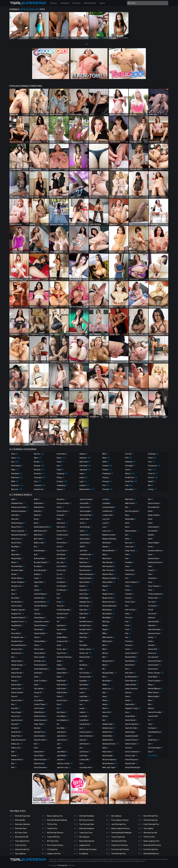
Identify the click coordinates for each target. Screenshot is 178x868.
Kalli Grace (85, 562)
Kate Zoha (85, 594)
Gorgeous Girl (63, 641)
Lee (82, 704)
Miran (106, 665)
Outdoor (107, 466)
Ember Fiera (63, 531)
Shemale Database (87, 816)
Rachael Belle (132, 657)
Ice (59, 708)
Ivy (58, 724)
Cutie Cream (40, 708)
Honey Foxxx (63, 700)
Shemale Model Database (57, 820)
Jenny (83, 523)
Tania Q (152, 570)
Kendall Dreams (87, 622)
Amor (15, 590)
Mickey (106, 625)
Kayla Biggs (85, 598)
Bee (14, 764)
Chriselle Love (40, 661)
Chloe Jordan (40, 657)
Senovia (129, 748)
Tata (151, 574)
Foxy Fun (61, 606)
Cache (38, 578)
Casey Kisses (40, 618)
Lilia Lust (84, 740)
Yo (151, 720)
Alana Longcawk (19, 531)
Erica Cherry (63, 551)
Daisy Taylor (40, 724)
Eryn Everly (62, 570)
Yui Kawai (153, 728)
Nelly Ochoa (108, 752)
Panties (107, 470)
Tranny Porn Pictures (120, 845)
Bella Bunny (39, 507)
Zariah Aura (154, 740)
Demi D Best (40, 756)
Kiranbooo (84, 665)
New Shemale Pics (151, 816)
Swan (151, 555)
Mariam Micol (109, 574)
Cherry (38, 645)
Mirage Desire (109, 661)
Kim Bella (84, 645)
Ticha (151, 590)
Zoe (151, 744)
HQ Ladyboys (84, 837)
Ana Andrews (18, 602)
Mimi (105, 645)
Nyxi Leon (130, 543)
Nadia (106, 685)
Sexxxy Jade (131, 756)
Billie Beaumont (41, 531)
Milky (105, 633)
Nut (128, 535)
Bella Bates (40, 503)
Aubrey (15, 681)
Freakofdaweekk (64, 610)
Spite (151, 539)
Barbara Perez (18, 760)
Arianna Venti (17, 649)
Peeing (106, 477)
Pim (127, 606)
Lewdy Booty (86, 724)
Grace (60, 645)
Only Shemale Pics (22, 849)
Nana (105, 696)
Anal (15, 454)
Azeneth (16, 724)
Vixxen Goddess (155, 681)
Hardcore (85, 458)
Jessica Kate (85, 539)
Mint (105, 657)
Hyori (60, 704)
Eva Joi (61, 574)
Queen (129, 649)
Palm (128, 555)
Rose (128, 669)
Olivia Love (130, 547)
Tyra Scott (153, 614)
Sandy (129, 700)
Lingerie (84, 485)
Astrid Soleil (17, 677)
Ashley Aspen (18, 661)
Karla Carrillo (86, 582)
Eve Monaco (63, 590)
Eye (59, 598)
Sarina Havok (131, 720)
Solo (129, 485)
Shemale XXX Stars (119, 841)
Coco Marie (39, 700)
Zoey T (152, 752)
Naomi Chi (107, 712)
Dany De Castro (41, 740)
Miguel (106, 629)
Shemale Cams (90, 3)
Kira (82, 661)
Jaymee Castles (86, 499)
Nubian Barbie (132, 531)
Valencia (152, 618)
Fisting (60, 477)
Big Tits (39, 454)
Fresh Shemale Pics (151, 824)
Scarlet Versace (132, 740)
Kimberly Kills (86, 657)
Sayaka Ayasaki (132, 736)
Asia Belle (16, 669)
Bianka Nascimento (43, 527)
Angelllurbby (17, 625)
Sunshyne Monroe (156, 551)
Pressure (129, 641)
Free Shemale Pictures (120, 849)
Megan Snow (109, 598)
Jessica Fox (85, 535)
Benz (37, 523)
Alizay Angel (17, 558)
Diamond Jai (40, 764)
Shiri (151, 499)
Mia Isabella (109, 614)
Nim (128, 507)
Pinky (128, 614)
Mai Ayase (107, 543)
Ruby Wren (130, 673)
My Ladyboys (116, 816)
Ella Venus (62, 527)
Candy (38, 590)
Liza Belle (107, 503)
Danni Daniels (40, 736)
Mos (105, 677)
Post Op (129, 454)
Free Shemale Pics (151, 849)
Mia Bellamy (108, 610)
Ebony (61, 458)
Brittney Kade (40, 558)
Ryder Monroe (132, 681)
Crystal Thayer (41, 704)
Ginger (60, 633)
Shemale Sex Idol (150, 833)
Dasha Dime (39, 752)
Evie (59, 594)
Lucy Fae (106, 519)
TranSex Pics (52, 828)
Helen (60, 677)
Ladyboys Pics (85, 845)
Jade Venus (63, 740)
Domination (62, 454)
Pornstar (107, 489)
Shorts (129, 470)
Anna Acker (17, 633)
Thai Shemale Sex (151, 820)
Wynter (151, 708)
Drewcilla (61, 515)
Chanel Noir (40, 629)
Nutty (128, 539)
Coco (37, 696)
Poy (128, 637)
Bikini (38, 458)
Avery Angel (17, 712)
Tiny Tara (153, 602)
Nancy (106, 700)
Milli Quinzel (108, 641)
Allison (15, 562)
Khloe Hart (85, 633)
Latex (83, 474)
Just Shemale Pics (119, 824)
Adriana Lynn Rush (20, 507)
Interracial (85, 466)
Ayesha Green (17, 720)
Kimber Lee (86, 653)
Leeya (83, 708)
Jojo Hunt (84, 551)
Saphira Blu (131, 704)
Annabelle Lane (18, 637)
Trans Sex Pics (21, 845)
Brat (36, 555)
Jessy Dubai (85, 543)
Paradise (130, 562)
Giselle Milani (62, 637)
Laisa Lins (84, 689)
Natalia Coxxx (109, 728)
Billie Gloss (39, 535)
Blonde (38, 462)
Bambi (15, 756)
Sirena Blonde (154, 507)
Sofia (151, 523)
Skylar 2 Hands (154, 515)
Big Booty (17, 485)
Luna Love (107, 531)
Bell (14, 767)
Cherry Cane (39, 649)
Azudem (15, 728)
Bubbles (38, 574)
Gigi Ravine (62, 625)
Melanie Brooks (110, 602)
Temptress (153, 578)
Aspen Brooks (18, 673)
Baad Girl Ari (17, 732)
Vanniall (152, 645)
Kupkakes (84, 681)
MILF (105, 454)
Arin (14, 657)
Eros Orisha (62, 566)
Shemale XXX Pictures (152, 845)
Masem (106, 586)
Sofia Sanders (154, 527)
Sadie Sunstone (132, 689)
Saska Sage (130, 732)
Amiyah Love (17, 586)
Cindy (37, 677)
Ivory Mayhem (63, 720)
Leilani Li (84, 712)
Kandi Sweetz (86, 570)
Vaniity (152, 637)
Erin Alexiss (62, 558)
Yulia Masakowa (155, 732)
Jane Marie (62, 752)
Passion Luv (130, 574)
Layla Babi (85, 696)
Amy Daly (16, 598)
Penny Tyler (131, 602)
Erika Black (62, 555)
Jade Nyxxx (62, 732)
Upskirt (152, 481)
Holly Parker (63, 689)
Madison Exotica (109, 535)
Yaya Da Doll (153, 716)
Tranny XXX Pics (53, 837)
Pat (128, 578)
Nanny (106, 704)
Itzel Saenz (62, 712)
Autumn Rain (18, 700)
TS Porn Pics (52, 824)
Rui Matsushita (132, 677)
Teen (151, 462)
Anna (15, 629)
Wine (151, 700)
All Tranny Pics (53, 841)
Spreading (131, 489)
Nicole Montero (110, 764)
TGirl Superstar (62, 865)
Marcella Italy (109, 562)
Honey (60, 696)
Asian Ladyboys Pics (151, 841)
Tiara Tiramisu (155, 586)
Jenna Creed (86, 507)
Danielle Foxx (40, 732)
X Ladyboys (84, 854)
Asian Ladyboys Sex (55, 816)
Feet (60, 466)
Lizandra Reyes (109, 507)
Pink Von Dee (131, 610)
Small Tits (131, 481)
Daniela (38, 728)
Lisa (82, 764)
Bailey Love (16, 748)
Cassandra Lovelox (42, 622)
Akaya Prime (17, 527)
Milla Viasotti (108, 637)
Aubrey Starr (17, 689)
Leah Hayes (85, 700)
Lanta (83, 693)
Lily (82, 748)
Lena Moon (84, 720)
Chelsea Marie (41, 641)
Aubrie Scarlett (18, 693)
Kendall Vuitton (86, 629)
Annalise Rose (17, 641)
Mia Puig (106, 622)
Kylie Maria (85, 685)
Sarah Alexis (131, 716)
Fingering (62, 474)
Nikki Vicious (131, 503)
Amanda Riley (18, 566)
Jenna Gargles (86, 511)
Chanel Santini (41, 633)
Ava (14, 704)
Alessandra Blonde (20, 535)
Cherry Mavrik (41, 653)
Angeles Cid (18, 614)
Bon (37, 547)
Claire (37, 685)
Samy (128, 696)
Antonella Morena (19, 645)
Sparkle (151, 535)
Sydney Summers (156, 562)
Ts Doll (151, 610)
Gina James (62, 629)
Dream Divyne (63, 511)
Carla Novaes (40, 598)
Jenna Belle (85, 503)
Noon (128, 527)
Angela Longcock (19, 610)
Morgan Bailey (110, 673)
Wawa (151, 685)
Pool (106, 485)
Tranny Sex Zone (86, 833)
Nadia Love (108, 689)
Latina (84, 477)
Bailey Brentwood (19, 740)
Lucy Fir (106, 523)
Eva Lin (61, 578)
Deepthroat (40, 489)
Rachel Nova (131, 661)
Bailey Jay (17, 744)
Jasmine (61, 760)
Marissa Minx (109, 582)
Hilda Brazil (62, 681)
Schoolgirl (130, 466)
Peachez (130, 594)
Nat (105, 720)
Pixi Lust (129, 618)
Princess (130, 645)
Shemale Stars (21, 828)
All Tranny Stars (21, 833)
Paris (128, 566)
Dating (102, 3)
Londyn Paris (108, 515)
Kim (82, 641)
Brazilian (39, 470)
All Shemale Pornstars (88, 849)
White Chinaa (154, 693)
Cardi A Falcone (41, 594)
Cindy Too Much (41, 681)
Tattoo (152, 458)
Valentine (153, 625)
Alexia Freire (17, 543)
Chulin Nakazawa (42, 669)
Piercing (107, 481)
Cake (37, 586)
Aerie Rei (15, 519)
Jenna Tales (85, 519)
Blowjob (39, 466)
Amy (14, 594)
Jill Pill (83, 547)
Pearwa (129, 598)
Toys (152, 470)
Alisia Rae (16, 555)
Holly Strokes (63, 693)
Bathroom (17, 477)
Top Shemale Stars (87, 824)
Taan (150, 566)
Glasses (84, 454)
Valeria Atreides (155, 629)
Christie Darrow (41, 665)
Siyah (151, 511)
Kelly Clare (85, 610)
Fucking (62, 481)
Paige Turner (131, 551)
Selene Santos (132, 744)
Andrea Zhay (17, 606)
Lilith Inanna (85, 744)
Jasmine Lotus (64, 767)
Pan (127, 558)
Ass (15, 462)
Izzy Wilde (62, 728)
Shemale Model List (151, 854)
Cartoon (38, 614)
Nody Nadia (131, 519)
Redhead (130, 462)
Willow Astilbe (154, 696)
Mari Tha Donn (109, 570)
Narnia (106, 716)
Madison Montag (110, 539)
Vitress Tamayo (156, 673)
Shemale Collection (22, 824)
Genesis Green (63, 614)
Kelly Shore (85, 614)
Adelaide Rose (18, 503)
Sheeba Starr (131, 764)
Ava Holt (16, 708)
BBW (15, 481)
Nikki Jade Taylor (110, 767)
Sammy (129, 693)
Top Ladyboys (20, 854)
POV (128, 458)
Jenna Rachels (86, 515)
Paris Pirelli (130, 570)
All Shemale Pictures (55, 833)
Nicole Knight (108, 756)
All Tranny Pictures (87, 820)
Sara (128, 712)
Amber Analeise (19, 582)
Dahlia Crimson (41, 716)
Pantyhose (108, 474)
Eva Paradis (62, 586)
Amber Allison (17, 578)
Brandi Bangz (40, 551)
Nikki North (130, 499)
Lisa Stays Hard (87, 767)
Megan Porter (109, 594)
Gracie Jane (63, 649)
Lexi (82, 728)
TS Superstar (52, 849)
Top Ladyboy (148, 828)
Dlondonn (62, 499)
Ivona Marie (62, 716)
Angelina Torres (19, 622)
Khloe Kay (84, 637)
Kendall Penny (86, 625)
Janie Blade (62, 756)
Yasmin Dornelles (156, 712)
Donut (60, 507)
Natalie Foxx (108, 732)
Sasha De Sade (132, 728)
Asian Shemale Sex (87, 841)
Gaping (61, 489)
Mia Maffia (108, 618)
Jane (59, 748)
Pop (128, 633)
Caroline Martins (41, 606)
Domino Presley (64, 503)
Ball (14, 752)
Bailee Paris (17, 736)
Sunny (151, 547)
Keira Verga (86, 606)
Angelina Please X (19, 618)
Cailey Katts (40, 582)
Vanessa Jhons (155, 633)
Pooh (128, 629)
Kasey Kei (84, 590)
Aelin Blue (16, 515)
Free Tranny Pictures (55, 845)
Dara (37, 748)
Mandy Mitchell (110, 551)
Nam (105, 693)
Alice (14, 551)
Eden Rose (62, 523)
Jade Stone (62, 736)
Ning (128, 515)
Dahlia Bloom (40, 712)
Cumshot (40, 485)
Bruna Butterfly (41, 570)
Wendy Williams (155, 689)
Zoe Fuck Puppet (156, 748)
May (105, 590)
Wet (151, 485)
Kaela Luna (85, 558)
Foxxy (61, 602)
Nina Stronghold (133, 511)
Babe (15, 470)
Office (106, 462)
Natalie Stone (108, 740)
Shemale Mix (20, 820)
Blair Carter (40, 539)
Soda (151, 519)
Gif (59, 622)
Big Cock (17, 489)
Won (150, 704)
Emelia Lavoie (63, 535)
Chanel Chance (41, 625)
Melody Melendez (110, 606)
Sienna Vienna (154, 503)
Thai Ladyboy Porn (22, 841)
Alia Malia (16, 547)
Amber (15, 574)
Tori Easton (153, 606)
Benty (37, 519)
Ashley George (19, 665)
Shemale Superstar (23, 816)
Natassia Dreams (111, 744)
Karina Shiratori (87, 578)
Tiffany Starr (155, 598)
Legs (83, 481)
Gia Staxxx (62, 618)
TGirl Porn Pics (149, 837)
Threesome (154, 466)
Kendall (83, 618)
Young (152, 489)
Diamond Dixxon (41, 760)
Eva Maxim (62, 582)
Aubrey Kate (17, 685)
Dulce (60, 519)
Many (106, 555)
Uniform (153, 477)
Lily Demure (85, 752)
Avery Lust (17, 716)
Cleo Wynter (40, 689)
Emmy (60, 547)
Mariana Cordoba (111, 578)
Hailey (60, 665)
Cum (38, 481)
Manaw (106, 547)
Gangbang (62, 485)
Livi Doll (106, 499)
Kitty (82, 669)
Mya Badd (107, 681)
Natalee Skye (109, 724)
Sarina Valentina (133, 724)
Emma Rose (63, 543)
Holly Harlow (63, 685)
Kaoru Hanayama (87, 574)
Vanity (151, 641)
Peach (129, 590)
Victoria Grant (154, 665)
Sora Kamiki (153, 531)
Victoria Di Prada (155, 661)
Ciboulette (39, 673)
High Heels (85, 462)
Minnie (106, 653)
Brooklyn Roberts (42, 562)
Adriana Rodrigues (20, 511)
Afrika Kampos (18, 523)
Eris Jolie (61, 562)
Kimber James (87, 649)
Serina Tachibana (133, 752)
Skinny (130, 474)
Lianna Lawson (86, 732)
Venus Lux (153, 653)
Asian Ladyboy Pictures (120, 828)
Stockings (153, 454)
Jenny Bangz (86, 527)
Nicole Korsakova (110, 760)
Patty (128, 586)
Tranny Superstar (118, 837)
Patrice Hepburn (133, 582)
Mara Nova (107, 558)
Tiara (151, 582)
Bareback (17, 474)
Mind (105, 649)
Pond (128, 625)
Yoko (151, 724)
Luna (105, 527)
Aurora (15, 696)
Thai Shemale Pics (119, 854)
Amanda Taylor (18, 570)
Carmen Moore (42, 602)
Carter (37, 610)
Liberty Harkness (87, 736)
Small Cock (131, 477)
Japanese (85, 470)
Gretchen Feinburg (65, 657)
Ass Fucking (17, 466)
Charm (37, 637)
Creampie (39, 477)
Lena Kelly (85, 716)
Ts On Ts (153, 474)
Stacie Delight (154, 543)
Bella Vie (38, 515)
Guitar (60, 661)
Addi (14, 499)
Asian (16, 458)
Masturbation (87, 489)
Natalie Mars (108, 736)
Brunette (39, 474)
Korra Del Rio (86, 673)
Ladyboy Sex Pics (54, 854)
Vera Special (153, 657)
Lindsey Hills (85, 760)
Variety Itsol (154, 649)
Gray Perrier (63, 653)
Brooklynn (39, 566)
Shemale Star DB (22, 837)
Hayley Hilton (63, 673)
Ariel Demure (18, 653)
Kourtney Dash (86, 677)
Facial (61, 462)
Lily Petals (84, 756)
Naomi (106, 708)
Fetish (60, 470)
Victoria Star (153, 669)
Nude (106, 458)
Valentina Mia (154, 622)
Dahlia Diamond (41, 720)
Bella (37, 499)
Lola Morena (108, 511)
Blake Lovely (40, 543)
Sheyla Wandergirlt (133, 767)
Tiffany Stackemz (156, 594)
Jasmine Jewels (65, 764)
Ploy (128, 622)
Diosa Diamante (41, 767)
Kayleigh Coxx (86, 602)
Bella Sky (39, 511)
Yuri (150, 736)
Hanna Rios (62, 669)
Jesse (83, 531)
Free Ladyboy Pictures (120, 820)
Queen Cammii (132, 653)
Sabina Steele (132, 685)
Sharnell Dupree (132, 760)
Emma (61, 539)
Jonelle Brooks (87, 555)
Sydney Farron (154, 558)
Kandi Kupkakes (86, 566)
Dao (37, 744)
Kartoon (84, 586)
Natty (106, 748)
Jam (59, 744)
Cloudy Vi (39, 693)
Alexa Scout (17, 539)
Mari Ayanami (109, 566)
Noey (128, 523)
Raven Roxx (130, 665)
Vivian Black (154, 677)
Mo (104, 669)
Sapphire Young (133, 708)
